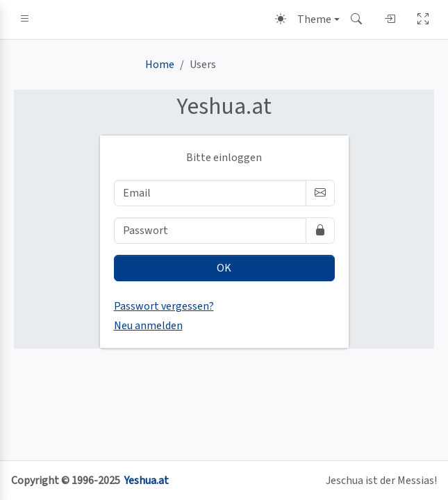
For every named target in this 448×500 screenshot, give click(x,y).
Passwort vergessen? (164, 306)
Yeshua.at (147, 481)
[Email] (210, 193)
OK (224, 268)
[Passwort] (210, 231)
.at (224, 107)
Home (160, 65)
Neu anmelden (148, 326)
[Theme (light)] (307, 19)
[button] (25, 19)
